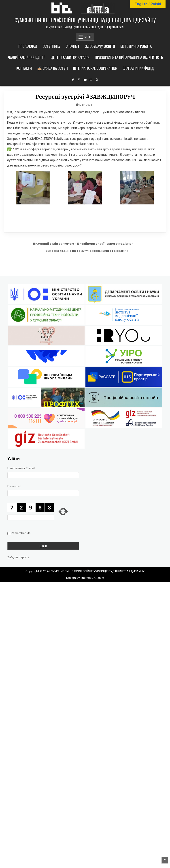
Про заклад (28, 46)
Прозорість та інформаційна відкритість (129, 57)
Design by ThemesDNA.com (85, 578)
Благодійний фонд (138, 68)
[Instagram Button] (79, 80)
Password (14, 486)
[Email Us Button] (91, 80)
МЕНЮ (88, 37)
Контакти (24, 68)
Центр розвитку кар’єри (70, 57)
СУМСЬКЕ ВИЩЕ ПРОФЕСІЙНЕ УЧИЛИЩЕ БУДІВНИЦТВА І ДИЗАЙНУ (85, 20)
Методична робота (136, 46)
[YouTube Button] (85, 80)
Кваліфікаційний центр (26, 57)
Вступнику (52, 46)
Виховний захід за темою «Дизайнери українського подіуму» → (85, 243)
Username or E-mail (21, 468)
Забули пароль (18, 557)
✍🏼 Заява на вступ (52, 68)
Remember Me (21, 533)
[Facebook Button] (73, 80)
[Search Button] (97, 80)
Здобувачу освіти (100, 46)
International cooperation (95, 68)
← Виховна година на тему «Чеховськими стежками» (85, 251)
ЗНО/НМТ (73, 46)
